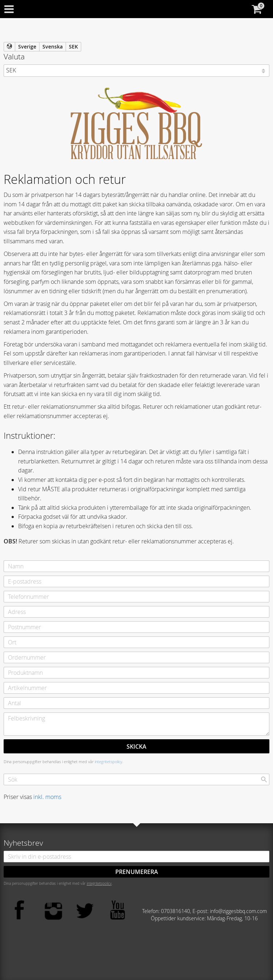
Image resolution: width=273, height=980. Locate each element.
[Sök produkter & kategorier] (136, 779)
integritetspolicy (108, 762)
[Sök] (264, 779)
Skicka (136, 746)
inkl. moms (47, 797)
